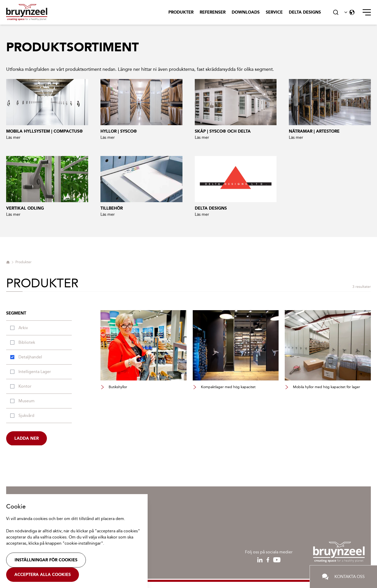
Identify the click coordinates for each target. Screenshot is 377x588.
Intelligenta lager (35, 372)
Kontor (25, 386)
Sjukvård (26, 415)
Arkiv (23, 328)
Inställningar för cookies (46, 560)
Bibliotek (27, 342)
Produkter (181, 12)
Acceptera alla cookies (43, 575)
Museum (27, 401)
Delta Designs (305, 12)
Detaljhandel (30, 357)
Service (274, 12)
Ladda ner (27, 438)
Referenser (213, 12)
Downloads (246, 12)
